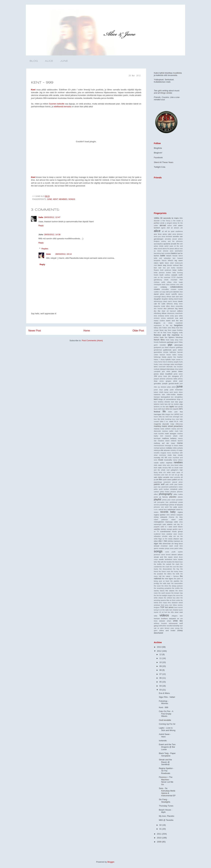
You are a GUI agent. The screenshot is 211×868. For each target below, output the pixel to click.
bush (162, 275)
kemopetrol (165, 397)
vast (181, 612)
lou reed (166, 417)
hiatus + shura (159, 360)
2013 (159, 647)
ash (181, 244)
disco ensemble (177, 306)
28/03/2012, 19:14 (63, 254)
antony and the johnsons (172, 241)
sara (170, 527)
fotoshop (179, 337)
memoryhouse (159, 446)
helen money (178, 355)
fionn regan (172, 330)
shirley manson (174, 541)
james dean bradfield (163, 374)
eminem (157, 318)
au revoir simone (161, 251)
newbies (63, 199)
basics (174, 253)
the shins (165, 586)
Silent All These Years (164, 162)
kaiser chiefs (159, 392)
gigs (170, 345)
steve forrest (166, 555)
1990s (157, 218)
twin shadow (174, 610)
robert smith (177, 520)
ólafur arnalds (164, 477)
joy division (162, 387)
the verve (177, 596)
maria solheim (165, 429)
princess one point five (163, 507)
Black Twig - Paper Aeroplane (167, 755)
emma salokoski (167, 318)
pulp (175, 507)
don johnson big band (173, 308)
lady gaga (179, 402)
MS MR (164, 458)
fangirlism (178, 325)
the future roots (164, 572)
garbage (170, 342)
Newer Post (35, 331)
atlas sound (158, 249)
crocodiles (165, 289)
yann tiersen (165, 628)
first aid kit (158, 333)
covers (157, 289)
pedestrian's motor (176, 487)
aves (172, 251)
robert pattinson (161, 520)
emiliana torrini (164, 316)
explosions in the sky (163, 325)
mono (169, 453)
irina (176, 369)
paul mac (157, 487)
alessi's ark (178, 228)
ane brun (158, 234)
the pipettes (175, 581)
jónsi (175, 381)
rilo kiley (179, 517)
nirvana (165, 468)
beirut (181, 256)
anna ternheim (167, 237)
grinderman (158, 350)
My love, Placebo (166, 816)
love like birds (159, 419)
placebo (173, 497)
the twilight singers (166, 596)
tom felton (173, 605)
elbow (164, 313)
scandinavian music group (171, 531)
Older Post (138, 331)
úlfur (172, 612)
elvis (155, 316)
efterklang (157, 313)
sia (182, 541)
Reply (41, 226)
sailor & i (164, 527)
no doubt (175, 468)
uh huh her (166, 612)
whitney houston (160, 623)
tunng (156, 610)
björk (162, 263)
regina (180, 512)
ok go (177, 475)
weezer (162, 621)
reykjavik (180, 515)
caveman (167, 277)
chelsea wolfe (159, 282)
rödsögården (159, 522)
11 (161, 658)
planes (180, 497)
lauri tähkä (166, 409)
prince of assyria (176, 505)
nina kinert (175, 465)
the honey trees (177, 572)
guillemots (167, 350)
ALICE (49, 61)
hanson (162, 355)
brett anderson (166, 270)
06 (161, 678)
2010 (159, 838)
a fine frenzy (166, 221)
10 (161, 662)
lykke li (162, 422)
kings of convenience (167, 399)
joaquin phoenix (160, 379)
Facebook (158, 158)
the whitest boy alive (172, 598)
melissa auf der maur (164, 443)
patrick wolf (159, 484)
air (172, 228)
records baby (168, 512)
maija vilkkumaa (176, 424)
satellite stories (160, 529)
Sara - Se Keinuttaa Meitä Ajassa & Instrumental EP (167, 792)
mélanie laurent (177, 441)
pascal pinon (177, 482)
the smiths (176, 588)
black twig (162, 265)
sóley (181, 548)
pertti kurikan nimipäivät (168, 489)
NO (170, 468)
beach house (172, 256)
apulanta (167, 244)
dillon (168, 306)
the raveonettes (177, 583)
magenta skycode (161, 424)
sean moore (178, 534)
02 (161, 825)
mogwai (163, 453)
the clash (176, 564)
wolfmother (162, 626)
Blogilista (158, 148)
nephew (169, 463)
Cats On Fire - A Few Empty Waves (166, 714)
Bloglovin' (158, 153)
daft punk (169, 292)
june (49, 199)
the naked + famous (171, 576)
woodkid (170, 626)
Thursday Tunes (166, 806)
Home (87, 331)
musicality (168, 460)
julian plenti (171, 387)
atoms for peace (168, 249)
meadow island (164, 441)
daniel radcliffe (171, 294)
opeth (165, 480)
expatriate (179, 323)
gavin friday (178, 342)
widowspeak (173, 623)
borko (173, 268)
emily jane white (176, 316)
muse (161, 460)
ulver (177, 612)
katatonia (157, 395)
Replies (45, 249)
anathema (179, 231)
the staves (170, 591)
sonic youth (170, 552)
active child (172, 226)
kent (55, 199)
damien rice (178, 292)
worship (176, 626)
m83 (181, 422)
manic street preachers (172, 426)
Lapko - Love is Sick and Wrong (167, 729)
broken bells (171, 273)
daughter (157, 299)
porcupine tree (163, 502)
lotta (160, 417)
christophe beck (160, 285)
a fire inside (176, 221)
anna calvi (167, 234)
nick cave (158, 465)
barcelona (157, 253)
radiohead (171, 509)
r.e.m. (156, 510)
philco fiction (165, 492)
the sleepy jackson (176, 586)
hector (169, 355)
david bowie (178, 299)
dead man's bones (170, 301)
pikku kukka (178, 494)
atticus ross (179, 249)
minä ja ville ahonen (162, 450)
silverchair (167, 543)
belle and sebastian (162, 258)
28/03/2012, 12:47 (52, 217)
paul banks (178, 484)
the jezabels (158, 574)
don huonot (158, 309)
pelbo (156, 489)
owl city (180, 480)
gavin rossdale (160, 345)
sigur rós (158, 543)
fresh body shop (172, 340)
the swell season (165, 593)
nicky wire (166, 465)
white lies (178, 621)
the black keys (178, 562)
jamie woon (178, 374)
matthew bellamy (169, 438)
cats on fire (158, 277)
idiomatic (170, 367)
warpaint (172, 618)
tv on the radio (164, 610)
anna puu (157, 237)
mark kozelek (159, 434)
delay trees (178, 304)
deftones (170, 304)
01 (161, 829)
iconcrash (162, 367)
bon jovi (166, 268)
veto (156, 616)
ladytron (157, 404)
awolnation (179, 251)
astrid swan (169, 246)
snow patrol (174, 548)
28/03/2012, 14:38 (52, 235)
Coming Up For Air (167, 724)
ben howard (178, 258)
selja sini (172, 536)
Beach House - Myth (165, 811)
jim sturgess (174, 376)
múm (170, 458)
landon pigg (178, 404)
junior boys (158, 390)
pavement (165, 487)
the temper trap (177, 593)
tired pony (165, 605)
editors (180, 311)
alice (157, 231)
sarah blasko (178, 527)
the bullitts (158, 564)
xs (158, 628)
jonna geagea (165, 381)
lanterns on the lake (161, 407)
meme (180, 443)
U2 (160, 612)
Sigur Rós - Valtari (167, 697)
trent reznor (178, 607)
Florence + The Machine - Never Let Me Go (166, 781)
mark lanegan (171, 433)
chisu (169, 282)
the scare (157, 586)
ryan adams (168, 524)
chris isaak (178, 282)
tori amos (169, 607)
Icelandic (163, 741)
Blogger (111, 862)
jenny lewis (163, 376)
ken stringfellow (177, 397)
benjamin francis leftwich (164, 261)
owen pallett (172, 479)
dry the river (160, 311)
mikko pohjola (178, 448)
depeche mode (159, 306)
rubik (176, 522)
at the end (178, 246)
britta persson (159, 273)
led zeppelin (174, 409)
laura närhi (158, 409)
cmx (178, 285)
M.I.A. (176, 422)
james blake (177, 371)
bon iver (158, 268)
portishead (173, 502)
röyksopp (169, 522)
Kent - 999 (163, 707)
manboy (157, 426)
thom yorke (176, 600)
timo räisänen (173, 603)
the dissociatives (166, 569)
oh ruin (171, 475)
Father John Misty (169, 328)
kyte (173, 402)
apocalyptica (158, 244)
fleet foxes (167, 333)
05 (161, 682)
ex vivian (168, 323)
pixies (156, 497)
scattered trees (160, 534)
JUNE (64, 61)
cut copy (162, 292)
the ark (161, 562)
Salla (41, 217)
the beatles (168, 562)
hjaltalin (168, 360)
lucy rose (176, 419)
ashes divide (159, 246)
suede (161, 559)
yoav (172, 628)
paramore (167, 482)
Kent (33, 90)
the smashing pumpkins (163, 588)
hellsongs (157, 357)
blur (181, 265)
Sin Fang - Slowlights (165, 801)
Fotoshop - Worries (164, 702)
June (48, 254)
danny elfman (166, 297)
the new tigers (167, 578)
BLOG (34, 61)
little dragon (166, 414)
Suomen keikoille (57, 104)
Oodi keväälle (165, 720)
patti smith (169, 484)
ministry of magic (177, 450)
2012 (159, 651)
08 (161, 670)
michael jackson (160, 448)
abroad (163, 225)
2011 (159, 834)
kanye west (168, 392)
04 (161, 686)
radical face (163, 510)
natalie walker (159, 463)
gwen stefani (178, 350)
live (172, 414)
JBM (155, 376)
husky (156, 364)
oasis (178, 473)
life (164, 411)
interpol (163, 369)
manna (157, 429)
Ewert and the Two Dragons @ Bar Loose (167, 747)
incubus (180, 367)
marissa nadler (168, 431)
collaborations (176, 287)
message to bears (171, 446)
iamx (156, 367)
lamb (162, 404)
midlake (169, 448)
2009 (159, 842)
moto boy (172, 455)
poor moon (171, 500)
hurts (181, 362)
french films (159, 340)
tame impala (178, 559)
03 (161, 690)
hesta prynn (167, 357)
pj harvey (164, 497)
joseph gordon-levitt (170, 383)
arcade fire (175, 244)
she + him (163, 541)
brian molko (178, 270)
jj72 (181, 376)
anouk (174, 239)
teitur (156, 562)
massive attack (171, 436)
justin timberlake (176, 390)
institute (157, 369)
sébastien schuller (161, 536)
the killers (168, 574)
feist (178, 328)
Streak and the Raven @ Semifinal (165, 762)
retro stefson (171, 515)
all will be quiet (168, 231)
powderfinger (164, 505)
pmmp (164, 500)
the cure (173, 567)
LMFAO (177, 414)
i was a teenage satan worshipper (171, 364)
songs (72, 199)
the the (156, 596)
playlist (158, 499)
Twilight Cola (160, 167)
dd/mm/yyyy (158, 301)
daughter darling (167, 299)
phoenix (173, 492)
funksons (163, 342)
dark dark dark (177, 297)
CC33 (173, 277)
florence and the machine (167, 335)
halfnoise (173, 352)
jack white (166, 371)
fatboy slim (158, 328)
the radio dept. (165, 583)
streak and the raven (163, 557)
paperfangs (158, 482)
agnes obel (165, 228)
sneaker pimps (164, 548)
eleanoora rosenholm (175, 313)
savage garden (172, 529)
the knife (176, 574)
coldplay (164, 287)
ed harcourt (171, 311)
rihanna (171, 517)
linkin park (173, 412)
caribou (167, 275)
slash (171, 546)
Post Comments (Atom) (92, 340)
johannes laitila (172, 379)
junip (166, 390)
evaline (162, 321)
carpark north (177, 275)
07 (161, 674)
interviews (170, 369)
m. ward (170, 421)
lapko (172, 406)
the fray (176, 569)
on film (159, 479)
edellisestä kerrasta (62, 107)
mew (181, 445)
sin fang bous (177, 543)
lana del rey (169, 404)
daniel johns (159, 294)
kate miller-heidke (169, 395)
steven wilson (177, 554)
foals (162, 337)
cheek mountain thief (173, 280)
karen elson (178, 392)
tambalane (169, 559)
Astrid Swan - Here (165, 735)
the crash (166, 567)
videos (164, 615)
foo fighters (170, 337)
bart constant (166, 253)
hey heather (178, 357)
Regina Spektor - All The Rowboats (166, 771)
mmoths (157, 453)
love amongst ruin (176, 417)
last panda (179, 407)
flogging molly (177, 333)
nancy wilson (178, 460)
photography (166, 494)
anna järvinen (178, 234)
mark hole (179, 431)
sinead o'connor (161, 546)
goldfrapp (179, 347)
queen (180, 507)
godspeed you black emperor (165, 347)
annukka (168, 239)
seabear (169, 534)
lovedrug (168, 419)
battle (163, 256)
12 (161, 654)
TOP (162, 607)
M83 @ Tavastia (166, 820)
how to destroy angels (171, 362)
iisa (175, 367)
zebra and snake (167, 630)
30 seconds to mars (169, 218)
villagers (175, 616)
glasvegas (179, 345)
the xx (169, 600)
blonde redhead (173, 265)
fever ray (163, 330)
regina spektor (160, 515)
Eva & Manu (164, 693)
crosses (174, 289)
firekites (180, 330)
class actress (171, 285)
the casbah (167, 564)
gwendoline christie (161, 352)
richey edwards (160, 517)
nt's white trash (169, 473)
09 (161, 666)
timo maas (163, 603)
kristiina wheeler (164, 402)
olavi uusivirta (175, 477)
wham (169, 621)
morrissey (163, 455)
